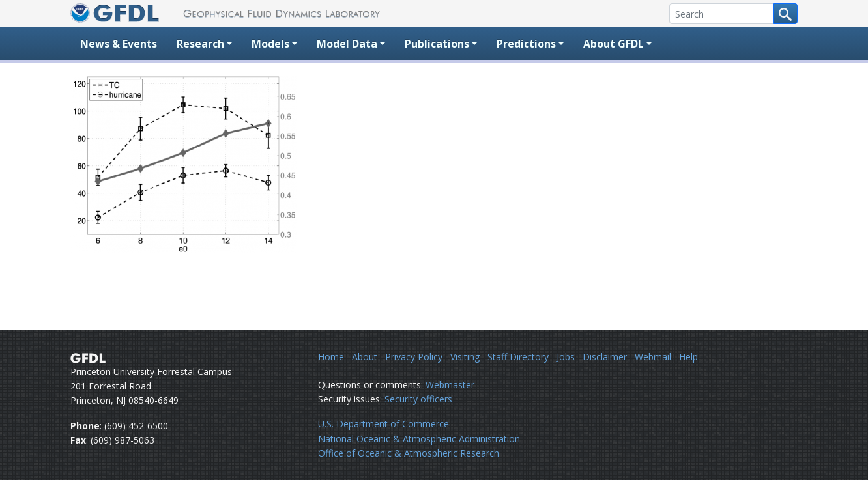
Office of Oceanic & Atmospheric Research (409, 453)
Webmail (653, 357)
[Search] (721, 14)
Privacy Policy (414, 357)
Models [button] (270, 44)
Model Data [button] (347, 44)
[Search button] (785, 14)
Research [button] (200, 44)
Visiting (465, 357)
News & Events (119, 44)
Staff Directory (518, 357)
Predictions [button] (526, 44)
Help (688, 357)
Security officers (418, 399)
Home (331, 357)
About (365, 357)
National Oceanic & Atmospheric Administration (419, 439)
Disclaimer (605, 357)
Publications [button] (437, 44)
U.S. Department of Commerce (383, 424)
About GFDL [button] (614, 44)
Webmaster (450, 385)
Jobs (566, 357)
